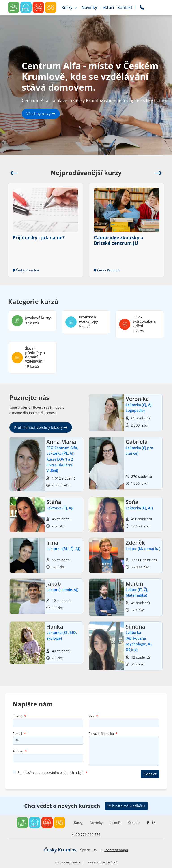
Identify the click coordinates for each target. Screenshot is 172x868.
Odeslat (150, 774)
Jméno (17, 716)
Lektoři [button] (107, 7)
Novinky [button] (89, 7)
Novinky (96, 823)
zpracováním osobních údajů (61, 772)
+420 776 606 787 (86, 834)
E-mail (17, 734)
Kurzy (78, 823)
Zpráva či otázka (101, 734)
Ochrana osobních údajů (103, 862)
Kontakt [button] (125, 7)
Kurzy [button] (69, 7)
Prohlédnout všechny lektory (41, 427)
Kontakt (134, 823)
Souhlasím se (51, 772)
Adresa (18, 751)
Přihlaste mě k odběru (126, 806)
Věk (91, 716)
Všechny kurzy (41, 114)
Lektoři (115, 823)
